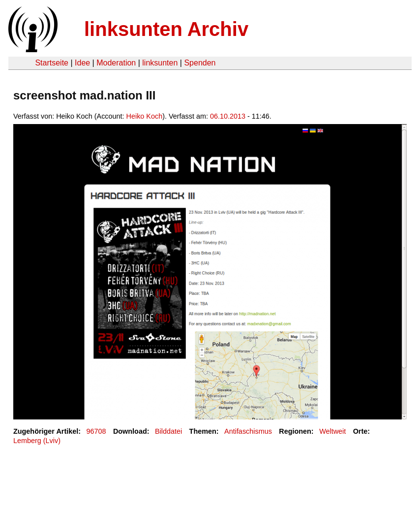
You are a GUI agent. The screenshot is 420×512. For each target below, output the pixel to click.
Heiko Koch (145, 116)
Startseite (52, 63)
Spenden (200, 63)
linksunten (160, 63)
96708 (96, 431)
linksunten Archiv (166, 29)
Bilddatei (168, 431)
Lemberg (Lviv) (37, 441)
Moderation (116, 63)
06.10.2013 (228, 116)
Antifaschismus (248, 431)
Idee (82, 63)
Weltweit (332, 431)
